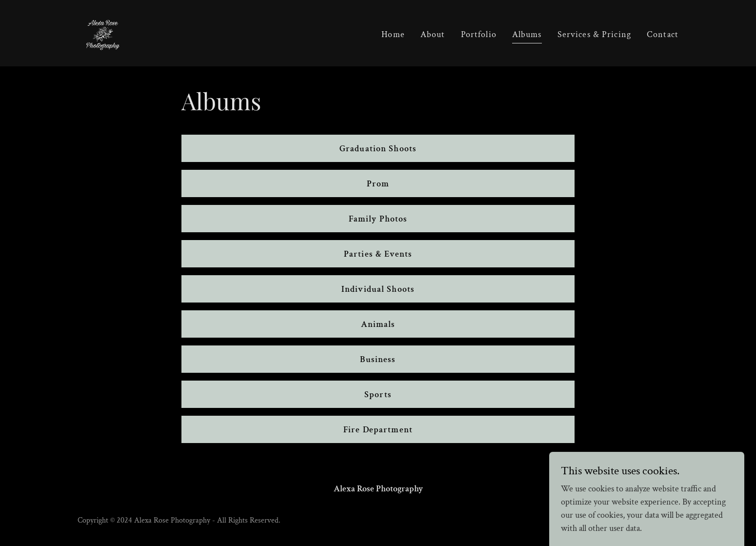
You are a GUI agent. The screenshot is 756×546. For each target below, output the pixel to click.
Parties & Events (378, 254)
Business (378, 359)
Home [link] (393, 34)
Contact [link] (663, 34)
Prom (378, 184)
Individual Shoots (378, 289)
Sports (378, 394)
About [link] (433, 34)
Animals (378, 324)
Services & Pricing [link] (594, 34)
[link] (103, 32)
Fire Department (378, 430)
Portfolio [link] (479, 34)
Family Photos (378, 219)
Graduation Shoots (378, 149)
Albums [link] (527, 34)
